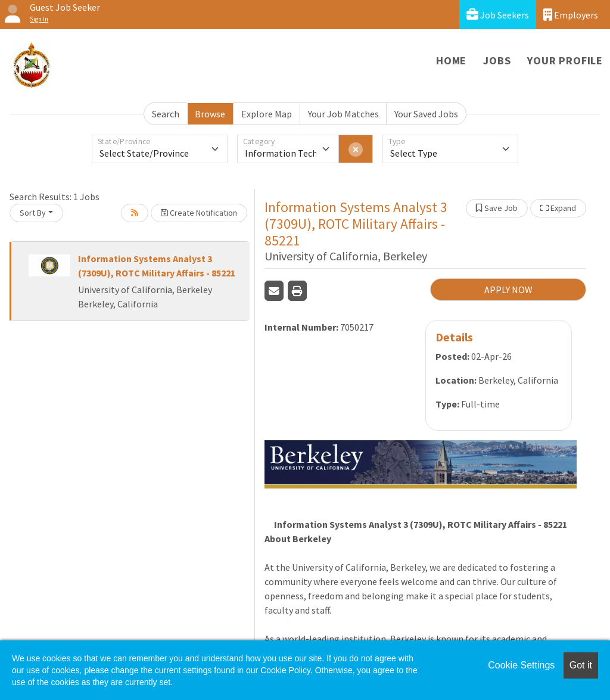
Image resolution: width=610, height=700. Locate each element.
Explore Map (267, 114)
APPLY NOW (508, 290)
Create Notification (199, 213)
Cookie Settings (521, 665)
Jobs (497, 60)
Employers (571, 15)
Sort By (33, 213)
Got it (581, 665)
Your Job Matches (343, 114)
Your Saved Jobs (426, 114)
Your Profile (565, 60)
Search (166, 114)
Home (451, 60)
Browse (210, 114)
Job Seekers (498, 15)
